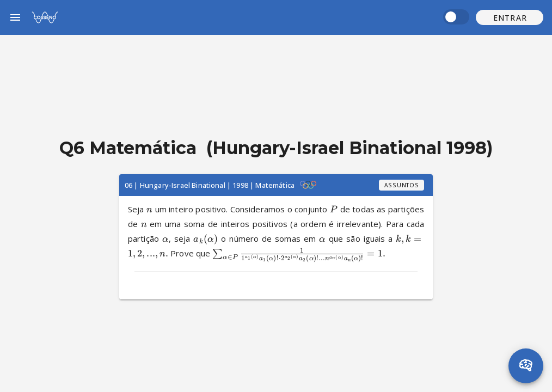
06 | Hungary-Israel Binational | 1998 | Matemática (210, 185)
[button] (510, 17)
